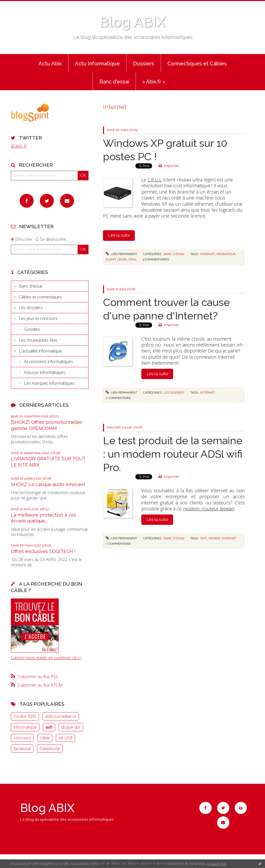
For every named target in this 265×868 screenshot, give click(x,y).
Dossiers (144, 64)
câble (45, 738)
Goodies (32, 329)
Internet (208, 393)
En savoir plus (217, 864)
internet (208, 254)
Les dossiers (31, 308)
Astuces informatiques (45, 372)
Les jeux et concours (38, 318)
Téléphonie (50, 749)
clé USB (65, 738)
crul (132, 259)
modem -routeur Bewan (209, 509)
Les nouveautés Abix (38, 340)
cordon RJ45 (25, 716)
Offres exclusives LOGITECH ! (43, 551)
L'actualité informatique (40, 351)
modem (214, 538)
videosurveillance (61, 716)
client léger (116, 259)
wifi (49, 727)
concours (22, 738)
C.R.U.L (154, 180)
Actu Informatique (97, 64)
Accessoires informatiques (49, 362)
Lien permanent (121, 254)
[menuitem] (50, 63)
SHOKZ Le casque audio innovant (48, 484)
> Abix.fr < (154, 82)
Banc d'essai (114, 82)
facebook (22, 749)
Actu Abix (50, 64)
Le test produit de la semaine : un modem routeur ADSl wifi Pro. (173, 454)
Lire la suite (119, 235)
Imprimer (169, 166)
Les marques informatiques (49, 383)
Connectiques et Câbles (197, 64)
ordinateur (226, 254)
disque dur (71, 727)
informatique (25, 727)
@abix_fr (19, 146)
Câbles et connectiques (40, 297)
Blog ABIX (132, 22)
